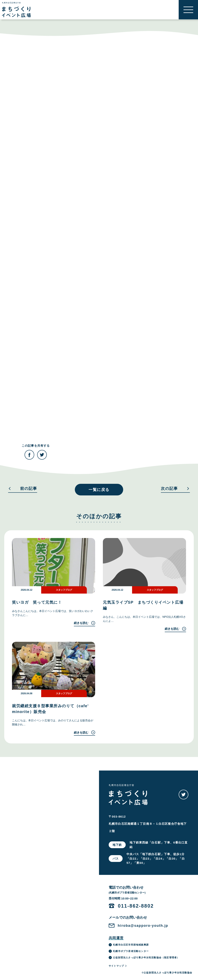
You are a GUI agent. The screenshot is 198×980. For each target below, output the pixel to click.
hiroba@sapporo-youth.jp (143, 926)
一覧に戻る (99, 490)
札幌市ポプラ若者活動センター (129, 951)
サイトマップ (118, 966)
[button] (188, 10)
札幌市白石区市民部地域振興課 (129, 945)
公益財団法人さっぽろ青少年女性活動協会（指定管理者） (144, 958)
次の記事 (175, 489)
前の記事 (23, 489)
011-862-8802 (136, 906)
